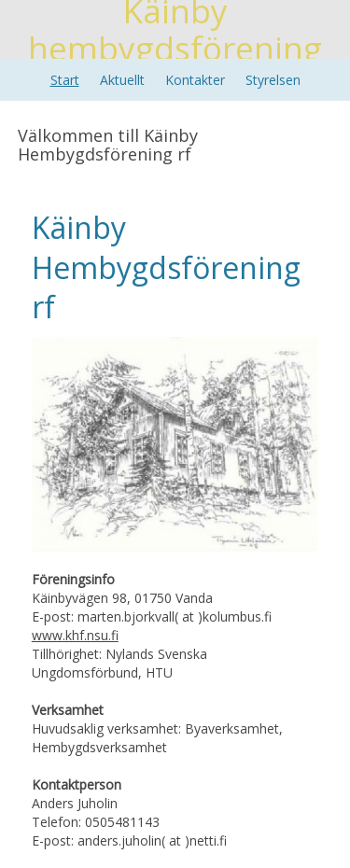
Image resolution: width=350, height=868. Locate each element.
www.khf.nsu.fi (75, 635)
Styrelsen (273, 80)
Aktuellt (122, 80)
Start (65, 80)
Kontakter (195, 80)
